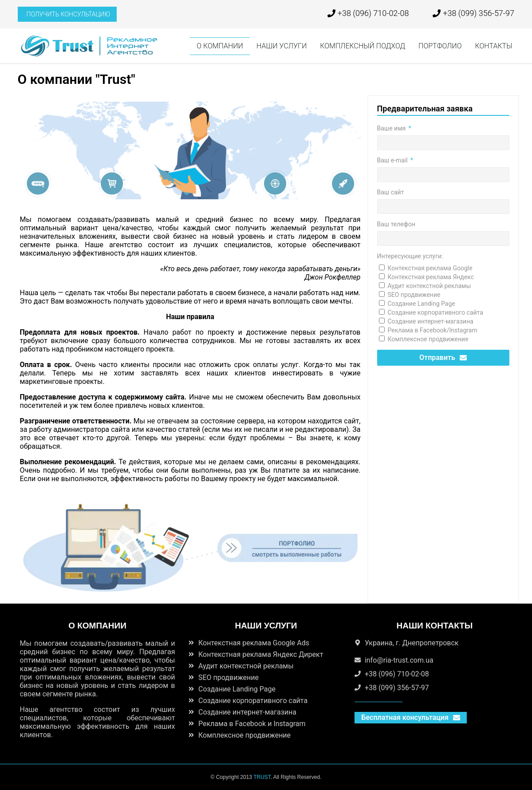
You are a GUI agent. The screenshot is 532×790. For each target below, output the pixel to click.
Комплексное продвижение (428, 339)
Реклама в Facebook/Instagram (433, 330)
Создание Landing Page (422, 304)
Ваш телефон (396, 224)
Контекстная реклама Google (430, 268)
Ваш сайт (391, 192)
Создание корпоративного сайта (435, 312)
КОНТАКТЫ (494, 46)
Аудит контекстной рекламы (430, 286)
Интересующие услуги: (410, 256)
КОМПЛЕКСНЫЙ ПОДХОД (363, 46)
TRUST (262, 777)
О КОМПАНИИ (220, 46)
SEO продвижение (414, 295)
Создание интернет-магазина (431, 321)
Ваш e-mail (393, 160)
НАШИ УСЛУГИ (282, 46)
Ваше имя (392, 128)
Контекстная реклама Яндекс (431, 277)
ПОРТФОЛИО (440, 46)
